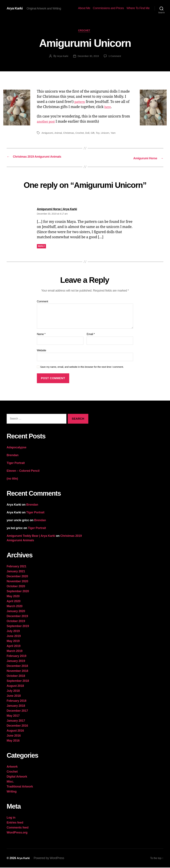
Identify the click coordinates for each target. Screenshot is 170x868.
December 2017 (17, 711)
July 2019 (13, 632)
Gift (95, 134)
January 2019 (16, 661)
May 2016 (13, 741)
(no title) (12, 479)
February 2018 (17, 701)
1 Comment (116, 57)
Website (42, 351)
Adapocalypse (17, 448)
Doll (90, 134)
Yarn (117, 134)
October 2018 (16, 676)
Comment (42, 302)
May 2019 (13, 642)
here (108, 108)
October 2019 (16, 622)
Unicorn (108, 134)
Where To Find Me (138, 8)
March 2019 (15, 651)
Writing (12, 792)
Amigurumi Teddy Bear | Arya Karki (31, 536)
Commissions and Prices (108, 8)
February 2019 (17, 656)
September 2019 (18, 627)
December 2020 (17, 577)
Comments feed (18, 828)
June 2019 (14, 637)
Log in (11, 818)
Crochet (85, 31)
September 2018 (18, 681)
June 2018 (14, 696)
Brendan (13, 456)
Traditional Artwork (20, 787)
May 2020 (13, 597)
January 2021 (16, 572)
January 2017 (16, 721)
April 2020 (14, 602)
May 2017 (13, 716)
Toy (101, 134)
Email (91, 335)
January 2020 (16, 612)
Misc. (10, 782)
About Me (84, 8)
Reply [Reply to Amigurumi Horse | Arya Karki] (41, 247)
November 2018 (17, 671)
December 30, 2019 (88, 57)
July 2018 (13, 691)
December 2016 (17, 726)
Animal (59, 134)
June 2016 (14, 736)
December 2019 (17, 617)
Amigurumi (48, 134)
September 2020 (18, 592)
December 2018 (17, 666)
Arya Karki (16, 8)
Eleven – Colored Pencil (23, 471)
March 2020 (15, 607)
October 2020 (16, 587)
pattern (81, 103)
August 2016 (15, 731)
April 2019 (14, 646)
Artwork (12, 767)
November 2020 (17, 582)
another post (47, 123)
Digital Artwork (17, 777)
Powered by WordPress (50, 859)
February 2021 (17, 567)
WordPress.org (17, 833)
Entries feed (15, 823)
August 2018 (15, 686)
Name (41, 335)
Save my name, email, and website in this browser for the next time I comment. (82, 367)
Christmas (70, 134)
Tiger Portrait (16, 463)
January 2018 (16, 706)
